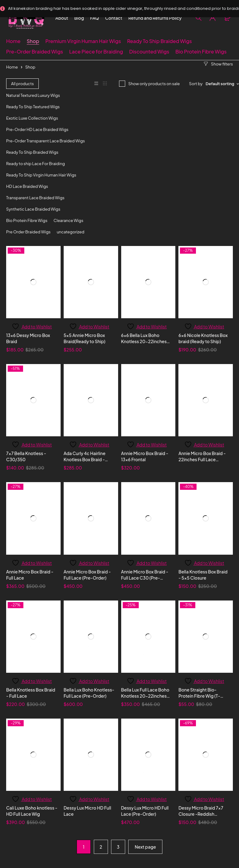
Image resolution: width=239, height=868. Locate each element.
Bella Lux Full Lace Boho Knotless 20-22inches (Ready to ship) (145, 696)
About (62, 18)
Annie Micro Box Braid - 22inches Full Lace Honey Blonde (202, 459)
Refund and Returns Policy (155, 18)
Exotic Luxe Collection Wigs (32, 118)
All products (22, 84)
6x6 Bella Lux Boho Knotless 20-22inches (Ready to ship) (144, 341)
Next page (145, 847)
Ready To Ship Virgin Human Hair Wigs (41, 175)
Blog (79, 18)
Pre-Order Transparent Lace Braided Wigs (46, 141)
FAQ (95, 18)
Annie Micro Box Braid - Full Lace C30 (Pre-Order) (145, 578)
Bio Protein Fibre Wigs (27, 220)
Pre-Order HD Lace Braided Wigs (37, 129)
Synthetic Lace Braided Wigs (33, 209)
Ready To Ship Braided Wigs (32, 152)
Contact (114, 18)
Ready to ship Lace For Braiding (36, 164)
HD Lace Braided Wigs (27, 186)
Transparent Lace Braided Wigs (35, 198)
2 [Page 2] (101, 847)
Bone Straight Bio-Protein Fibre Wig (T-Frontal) (199, 696)
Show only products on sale (154, 84)
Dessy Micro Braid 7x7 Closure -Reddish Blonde (201, 814)
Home (12, 67)
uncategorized (70, 232)
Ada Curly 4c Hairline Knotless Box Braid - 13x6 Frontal (85, 459)
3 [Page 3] (118, 847)
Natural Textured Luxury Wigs (33, 95)
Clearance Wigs (68, 220)
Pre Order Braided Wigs (28, 232)
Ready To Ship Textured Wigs (33, 107)
